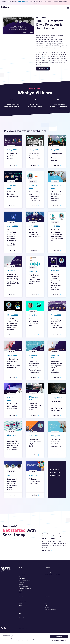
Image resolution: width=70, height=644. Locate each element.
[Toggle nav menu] (68, 8)
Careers (47, 601)
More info (13, 165)
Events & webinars (22, 601)
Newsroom (47, 603)
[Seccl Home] (17, 8)
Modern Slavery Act (23, 628)
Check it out (43, 68)
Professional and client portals (25, 589)
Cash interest (21, 624)
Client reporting (22, 574)
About (46, 599)
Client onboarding (22, 572)
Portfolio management (23, 587)
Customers (47, 607)
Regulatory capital (23, 622)
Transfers (20, 593)
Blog (46, 605)
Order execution (22, 620)
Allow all (59, 636)
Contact (20, 605)
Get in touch (47, 550)
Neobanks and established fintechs (52, 574)
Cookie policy (21, 626)
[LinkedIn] (2, 628)
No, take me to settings (59, 640)
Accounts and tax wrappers (24, 570)
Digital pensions (22, 578)
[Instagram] (5, 628)
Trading (20, 591)
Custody (20, 576)
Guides (20, 599)
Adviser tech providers (50, 572)
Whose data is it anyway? (23, 1)
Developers (21, 603)
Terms (20, 616)
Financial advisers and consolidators (53, 570)
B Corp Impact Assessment (51, 609)
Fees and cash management (24, 580)
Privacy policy (22, 618)
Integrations (21, 582)
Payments (21, 584)
